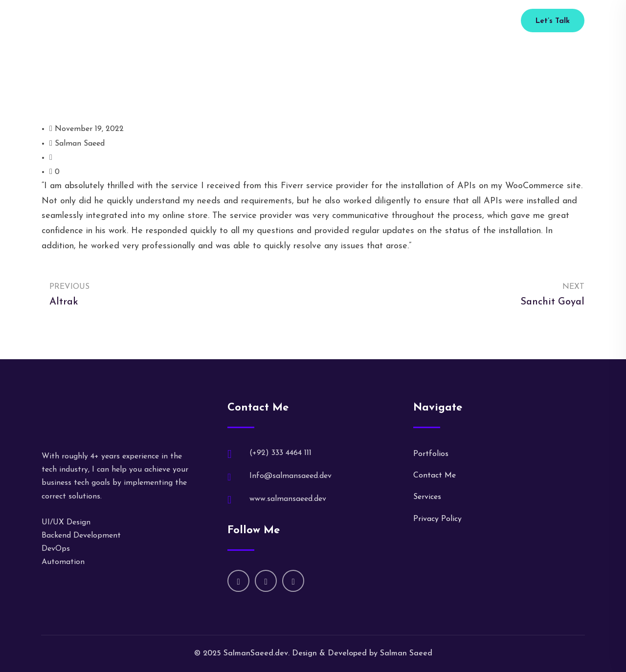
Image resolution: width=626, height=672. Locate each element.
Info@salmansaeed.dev (291, 476)
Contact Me (435, 476)
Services (277, 21)
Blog (351, 21)
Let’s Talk (553, 21)
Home (197, 21)
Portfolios (431, 454)
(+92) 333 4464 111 (450, 21)
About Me (235, 21)
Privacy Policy (437, 519)
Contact (383, 21)
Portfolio (317, 21)
